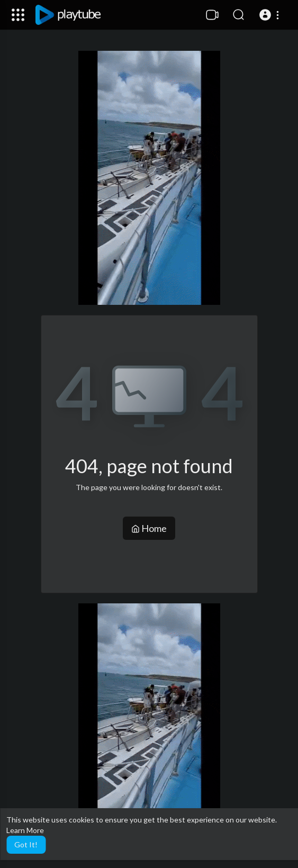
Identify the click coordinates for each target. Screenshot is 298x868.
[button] (271, 15)
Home (149, 528)
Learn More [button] (25, 830)
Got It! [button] (26, 844)
